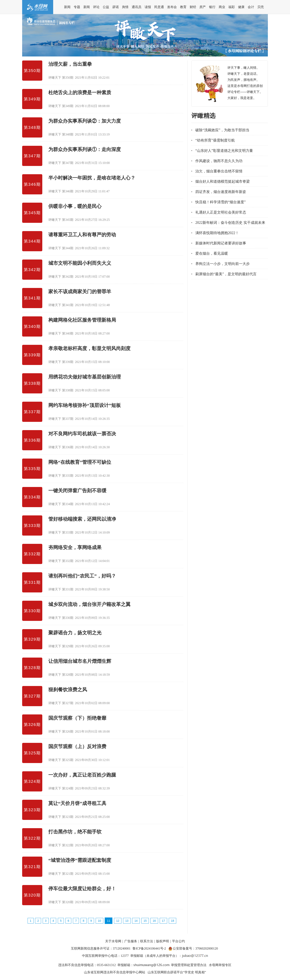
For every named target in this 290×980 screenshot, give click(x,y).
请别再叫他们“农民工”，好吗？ (82, 576)
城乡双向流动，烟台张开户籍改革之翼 (89, 604)
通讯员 (137, 7)
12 (118, 921)
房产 (203, 7)
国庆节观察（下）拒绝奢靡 (77, 718)
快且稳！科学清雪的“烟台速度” (221, 202)
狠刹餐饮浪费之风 (68, 690)
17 (164, 921)
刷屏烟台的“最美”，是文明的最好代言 (226, 274)
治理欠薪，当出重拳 (70, 64)
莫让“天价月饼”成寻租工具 (77, 803)
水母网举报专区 (220, 965)
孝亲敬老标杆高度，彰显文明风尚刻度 (89, 348)
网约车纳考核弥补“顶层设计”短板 (85, 405)
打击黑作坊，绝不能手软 (75, 832)
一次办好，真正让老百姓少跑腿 (82, 775)
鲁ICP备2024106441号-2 (150, 948)
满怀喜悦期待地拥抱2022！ (217, 233)
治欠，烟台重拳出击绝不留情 (219, 171)
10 (99, 921)
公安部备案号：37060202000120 (195, 948)
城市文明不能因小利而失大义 (80, 263)
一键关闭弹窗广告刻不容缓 (77, 491)
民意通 (159, 7)
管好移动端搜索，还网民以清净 (82, 519)
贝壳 (261, 7)
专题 (77, 7)
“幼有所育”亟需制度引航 (215, 140)
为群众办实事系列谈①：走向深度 (85, 149)
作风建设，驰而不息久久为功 (219, 161)
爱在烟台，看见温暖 (212, 253)
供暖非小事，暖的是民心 (75, 206)
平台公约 (178, 941)
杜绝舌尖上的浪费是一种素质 (80, 93)
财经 (193, 7)
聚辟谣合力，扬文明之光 (75, 633)
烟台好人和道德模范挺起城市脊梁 (223, 181)
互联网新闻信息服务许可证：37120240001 (101, 948)
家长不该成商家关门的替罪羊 (80, 292)
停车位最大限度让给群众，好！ (82, 889)
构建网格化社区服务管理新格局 (82, 320)
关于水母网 (114, 941)
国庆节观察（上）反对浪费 (77, 746)
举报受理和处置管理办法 (189, 965)
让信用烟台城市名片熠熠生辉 (80, 661)
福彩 (232, 7)
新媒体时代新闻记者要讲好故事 (221, 243)
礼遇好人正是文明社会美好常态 (221, 212)
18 (173, 921)
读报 (148, 7)
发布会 (172, 7)
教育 (183, 7)
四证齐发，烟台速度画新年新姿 (221, 192)
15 (145, 921)
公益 (106, 7)
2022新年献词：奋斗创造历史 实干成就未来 (230, 223)
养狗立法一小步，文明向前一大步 (223, 264)
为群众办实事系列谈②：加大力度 (85, 121)
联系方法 (147, 941)
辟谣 (116, 7)
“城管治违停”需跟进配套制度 (80, 860)
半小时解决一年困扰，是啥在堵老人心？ (92, 178)
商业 (222, 7)
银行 (212, 7)
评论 (96, 7)
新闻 (67, 7)
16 (154, 921)
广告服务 (131, 941)
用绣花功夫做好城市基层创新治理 (85, 377)
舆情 (125, 7)
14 (136, 921)
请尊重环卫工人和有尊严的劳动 (82, 235)
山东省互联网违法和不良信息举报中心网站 (115, 972)
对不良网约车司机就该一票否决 (82, 434)
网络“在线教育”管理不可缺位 (80, 462)
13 (127, 921)
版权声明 (163, 941)
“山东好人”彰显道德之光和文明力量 (224, 151)
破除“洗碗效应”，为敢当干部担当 (222, 130)
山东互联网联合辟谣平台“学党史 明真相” (177, 972)
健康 (241, 7)
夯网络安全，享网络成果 (75, 547)
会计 (251, 7)
